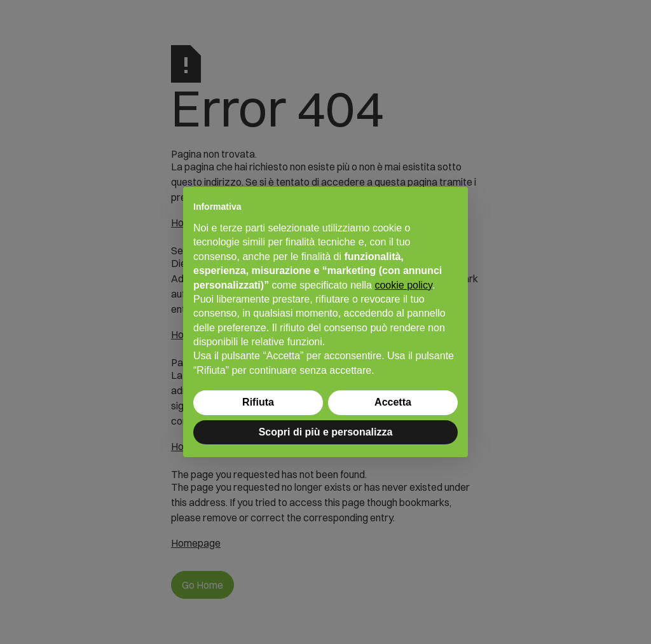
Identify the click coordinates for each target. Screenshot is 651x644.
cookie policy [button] (403, 285)
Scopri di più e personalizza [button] (326, 432)
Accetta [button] (393, 402)
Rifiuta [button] (258, 402)
